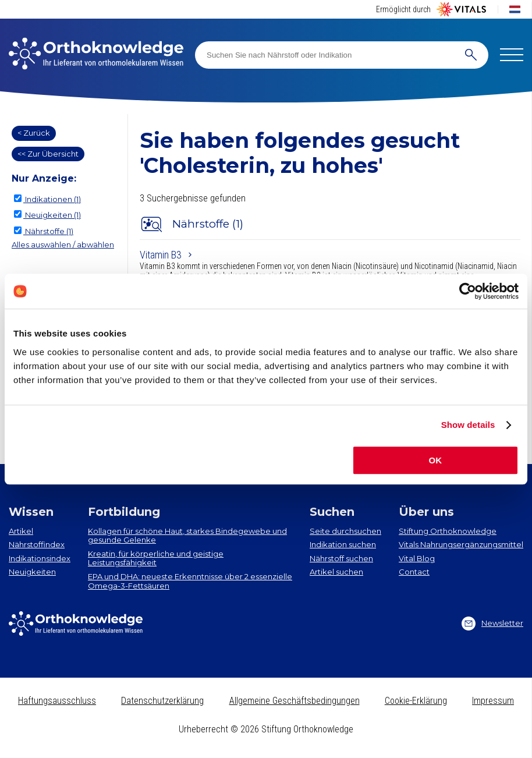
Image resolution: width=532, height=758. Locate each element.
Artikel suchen (336, 572)
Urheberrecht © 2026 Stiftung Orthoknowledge (266, 729)
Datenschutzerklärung (162, 701)
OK (436, 460)
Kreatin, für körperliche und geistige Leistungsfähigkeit (156, 558)
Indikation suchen (343, 544)
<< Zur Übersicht (48, 154)
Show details (468, 425)
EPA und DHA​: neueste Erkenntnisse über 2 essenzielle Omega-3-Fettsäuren (190, 581)
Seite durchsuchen (345, 531)
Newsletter (492, 624)
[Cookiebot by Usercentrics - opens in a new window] (468, 291)
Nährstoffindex (37, 544)
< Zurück (34, 133)
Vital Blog (417, 558)
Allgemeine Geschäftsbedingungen (295, 701)
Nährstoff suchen (341, 558)
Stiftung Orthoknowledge (448, 531)
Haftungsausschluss (57, 701)
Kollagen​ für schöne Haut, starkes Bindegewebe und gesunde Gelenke (187, 536)
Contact (414, 572)
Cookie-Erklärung (416, 701)
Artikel (21, 531)
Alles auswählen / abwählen (63, 245)
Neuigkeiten (32, 572)
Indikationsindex (40, 558)
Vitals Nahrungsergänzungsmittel (461, 544)
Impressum (493, 701)
